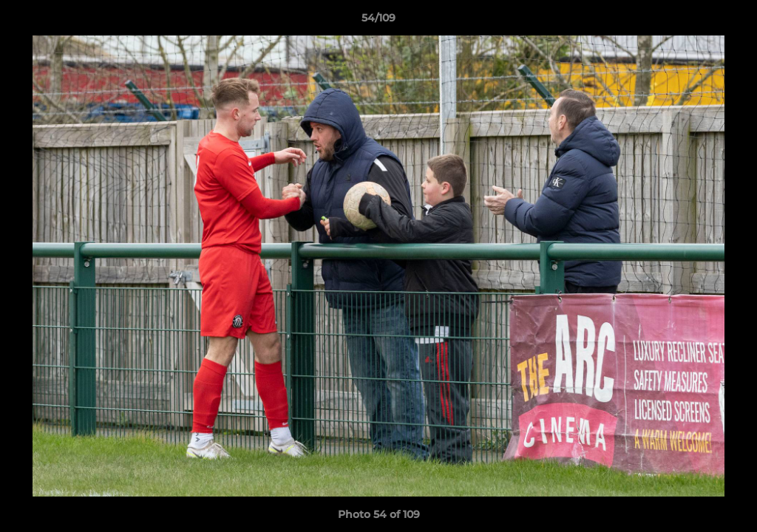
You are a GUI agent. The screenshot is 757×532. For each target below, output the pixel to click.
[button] (730, 21)
